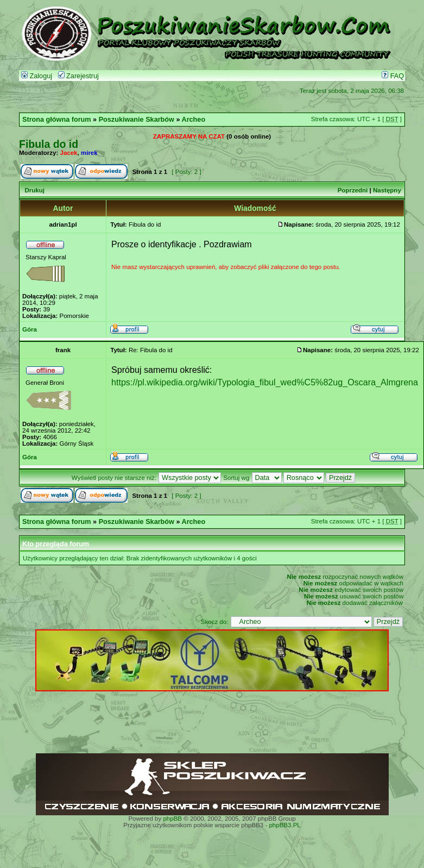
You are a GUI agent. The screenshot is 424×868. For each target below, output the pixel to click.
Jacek (69, 153)
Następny (387, 190)
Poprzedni (353, 190)
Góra (30, 329)
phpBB (172, 819)
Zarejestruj (78, 76)
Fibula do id (49, 144)
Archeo (194, 120)
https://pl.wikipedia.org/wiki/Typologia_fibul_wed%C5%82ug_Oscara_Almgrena (265, 382)
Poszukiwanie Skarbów (137, 120)
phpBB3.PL (284, 825)
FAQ (393, 76)
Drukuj (34, 190)
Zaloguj (37, 76)
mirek (89, 153)
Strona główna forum (57, 120)
